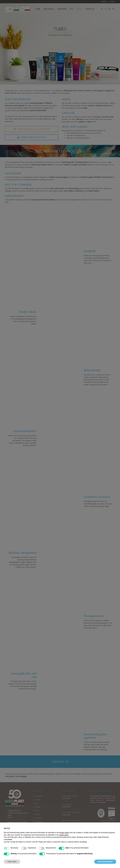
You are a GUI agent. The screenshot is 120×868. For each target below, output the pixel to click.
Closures (39, 818)
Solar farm (40, 843)
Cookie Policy (110, 857)
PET (37, 811)
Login (112, 2)
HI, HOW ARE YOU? (69, 829)
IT (102, 9)
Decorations (40, 825)
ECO (72, 9)
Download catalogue (32, 137)
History (38, 800)
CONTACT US (90, 9)
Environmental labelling (44, 840)
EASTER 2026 (67, 804)
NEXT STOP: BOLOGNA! (71, 821)
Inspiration (62, 9)
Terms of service (82, 857)
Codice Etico (40, 836)
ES (109, 9)
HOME (38, 9)
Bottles (38, 807)
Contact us (60, 762)
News (37, 832)
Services (38, 829)
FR (113, 9)
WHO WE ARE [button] (48, 9)
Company (39, 796)
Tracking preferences (107, 859)
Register (104, 2)
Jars (37, 803)
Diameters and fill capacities (32, 129)
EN (105, 9)
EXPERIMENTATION (69, 796)
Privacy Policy (97, 857)
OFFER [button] (79, 9)
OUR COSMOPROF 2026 (71, 813)
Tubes (38, 814)
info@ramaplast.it (15, 827)
